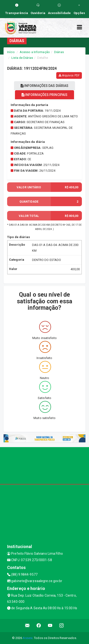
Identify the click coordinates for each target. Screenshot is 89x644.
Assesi (28, 638)
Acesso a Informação (35, 52)
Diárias (59, 52)
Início (11, 52)
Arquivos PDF (69, 75)
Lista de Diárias (22, 58)
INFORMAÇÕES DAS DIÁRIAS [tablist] (45, 86)
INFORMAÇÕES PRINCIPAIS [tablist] (44, 95)
